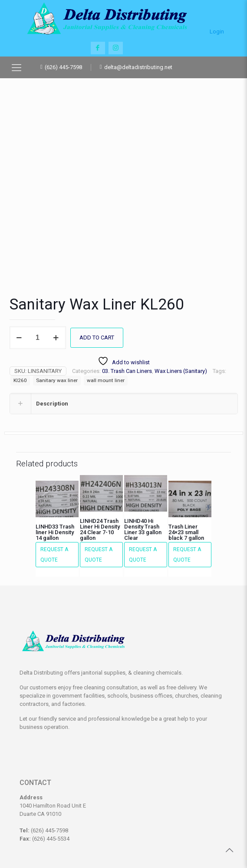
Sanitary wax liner (57, 323)
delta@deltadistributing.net (138, 67)
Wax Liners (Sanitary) (181, 314)
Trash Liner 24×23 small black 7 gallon (186, 475)
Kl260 (20, 323)
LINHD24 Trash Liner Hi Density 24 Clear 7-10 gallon (100, 472)
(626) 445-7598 (63, 67)
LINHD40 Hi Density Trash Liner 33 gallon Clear (143, 472)
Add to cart (97, 281)
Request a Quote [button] (54, 498)
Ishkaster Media (159, 842)
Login (217, 28)
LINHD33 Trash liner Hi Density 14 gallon (55, 475)
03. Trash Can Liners (127, 314)
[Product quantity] (38, 281)
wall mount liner (106, 323)
